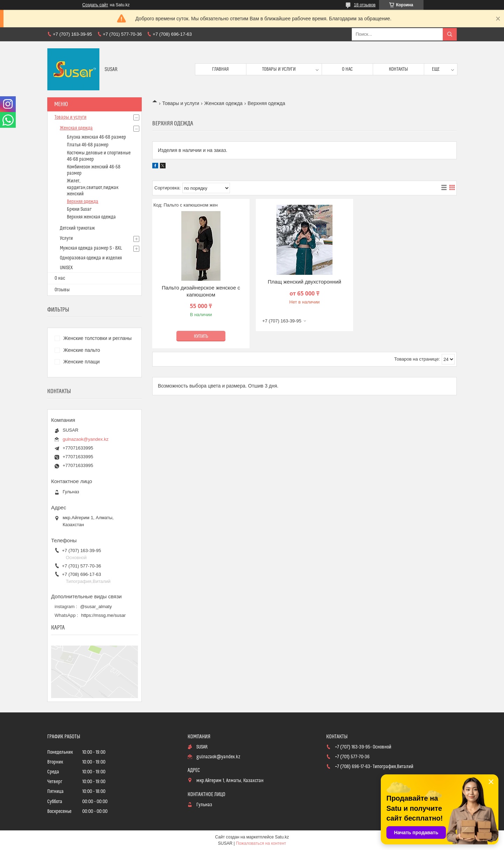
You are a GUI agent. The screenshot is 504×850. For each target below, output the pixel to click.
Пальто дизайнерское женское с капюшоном (201, 291)
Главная (220, 69)
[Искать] (450, 34)
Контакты (398, 69)
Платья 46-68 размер (88, 145)
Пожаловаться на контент (261, 843)
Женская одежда (224, 103)
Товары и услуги (279, 69)
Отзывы (62, 290)
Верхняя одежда (83, 202)
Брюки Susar (79, 209)
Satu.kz (282, 837)
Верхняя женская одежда (91, 217)
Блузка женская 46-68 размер (96, 137)
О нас (347, 69)
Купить (201, 336)
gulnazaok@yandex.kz (86, 439)
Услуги (66, 238)
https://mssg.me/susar (103, 615)
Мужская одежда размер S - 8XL (91, 248)
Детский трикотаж (77, 228)
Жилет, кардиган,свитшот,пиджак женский (93, 187)
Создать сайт (95, 5)
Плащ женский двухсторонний (304, 282)
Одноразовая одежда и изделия (91, 258)
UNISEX (66, 268)
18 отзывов (365, 5)
